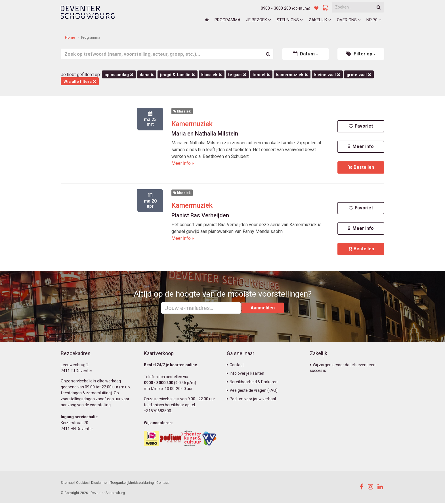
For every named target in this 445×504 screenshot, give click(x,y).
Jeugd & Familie (178, 75)
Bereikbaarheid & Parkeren (252, 383)
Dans (147, 75)
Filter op (361, 54)
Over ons (349, 20)
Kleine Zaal (327, 75)
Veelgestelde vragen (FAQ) (252, 391)
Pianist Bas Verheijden (200, 216)
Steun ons (290, 20)
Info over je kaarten (245, 374)
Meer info (361, 147)
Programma (227, 20)
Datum (306, 54)
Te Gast (237, 75)
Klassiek (212, 75)
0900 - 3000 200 (276, 8)
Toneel (261, 75)
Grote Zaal (359, 75)
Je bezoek (259, 20)
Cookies (82, 484)
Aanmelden (263, 309)
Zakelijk (320, 20)
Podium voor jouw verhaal (251, 400)
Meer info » (183, 163)
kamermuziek (292, 75)
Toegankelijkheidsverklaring (132, 484)
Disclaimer (99, 484)
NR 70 (374, 20)
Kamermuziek (192, 124)
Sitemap (67, 484)
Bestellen (361, 167)
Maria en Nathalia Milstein (205, 134)
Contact (235, 366)
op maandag (119, 75)
